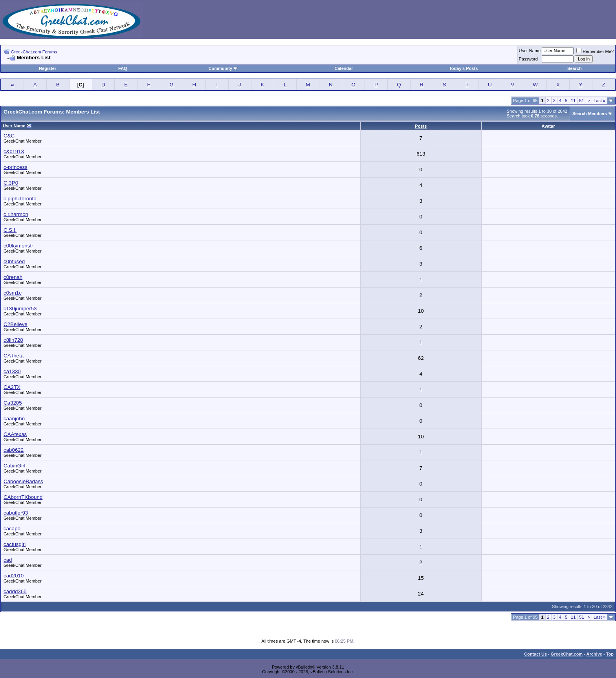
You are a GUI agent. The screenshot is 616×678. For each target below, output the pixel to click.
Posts (421, 126)
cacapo (12, 529)
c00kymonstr (18, 246)
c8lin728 (13, 340)
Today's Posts (463, 68)
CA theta (14, 356)
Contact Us (535, 654)
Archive (594, 654)
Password (528, 59)
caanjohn (14, 419)
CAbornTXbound (23, 497)
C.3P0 (11, 183)
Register (48, 68)
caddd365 (15, 591)
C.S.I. (10, 230)
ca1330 (12, 371)
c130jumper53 (20, 309)
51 (581, 101)
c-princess (16, 167)
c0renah (13, 277)
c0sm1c (13, 293)
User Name (530, 51)
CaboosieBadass (23, 481)
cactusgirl (15, 544)
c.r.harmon (16, 214)
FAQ (123, 68)
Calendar (344, 68)
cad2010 (14, 576)
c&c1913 (14, 151)
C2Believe (16, 324)
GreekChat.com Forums (34, 52)
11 (573, 101)
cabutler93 (16, 513)
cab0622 (14, 450)
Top (610, 654)
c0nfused (14, 261)
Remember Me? (595, 51)
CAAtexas (15, 434)
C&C (9, 136)
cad (8, 560)
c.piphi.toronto (20, 199)
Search (575, 68)
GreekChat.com (567, 654)
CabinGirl (15, 466)
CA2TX (12, 387)
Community (223, 68)
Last (599, 101)
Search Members (590, 114)
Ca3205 (13, 403)
